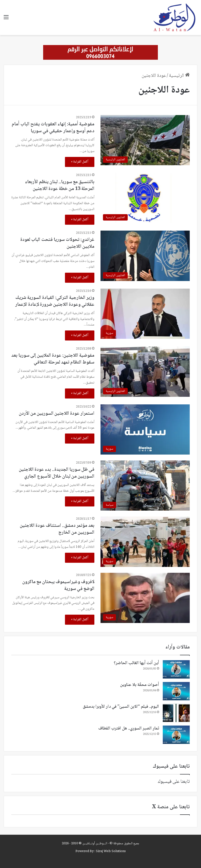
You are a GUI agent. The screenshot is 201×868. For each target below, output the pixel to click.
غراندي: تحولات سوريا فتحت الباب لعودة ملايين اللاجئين (57, 243)
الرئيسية (179, 76)
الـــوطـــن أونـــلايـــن (95, 844)
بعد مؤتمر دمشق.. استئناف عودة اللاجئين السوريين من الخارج (57, 529)
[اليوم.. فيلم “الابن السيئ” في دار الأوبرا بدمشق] (176, 713)
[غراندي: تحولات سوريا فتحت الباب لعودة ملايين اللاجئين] (145, 256)
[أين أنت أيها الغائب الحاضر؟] (176, 669)
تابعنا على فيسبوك (174, 782)
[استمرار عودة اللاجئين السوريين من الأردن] (145, 429)
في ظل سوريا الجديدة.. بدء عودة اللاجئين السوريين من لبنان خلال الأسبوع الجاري (57, 473)
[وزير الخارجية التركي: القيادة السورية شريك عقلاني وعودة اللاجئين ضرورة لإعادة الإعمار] (145, 314)
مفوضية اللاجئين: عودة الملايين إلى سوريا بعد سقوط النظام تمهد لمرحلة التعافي (53, 359)
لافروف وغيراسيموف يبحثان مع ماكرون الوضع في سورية (58, 586)
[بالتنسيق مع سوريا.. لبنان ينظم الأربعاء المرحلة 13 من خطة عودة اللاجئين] (145, 198)
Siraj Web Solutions (111, 851)
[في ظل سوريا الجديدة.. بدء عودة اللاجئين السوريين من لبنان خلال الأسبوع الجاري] (145, 486)
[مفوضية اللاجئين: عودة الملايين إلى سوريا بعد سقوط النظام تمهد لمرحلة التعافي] (145, 371)
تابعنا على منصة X (171, 807)
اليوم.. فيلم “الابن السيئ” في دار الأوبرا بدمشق (121, 707)
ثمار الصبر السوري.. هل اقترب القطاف (129, 728)
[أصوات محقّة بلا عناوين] (176, 691)
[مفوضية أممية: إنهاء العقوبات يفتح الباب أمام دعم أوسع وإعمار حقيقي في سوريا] (145, 140)
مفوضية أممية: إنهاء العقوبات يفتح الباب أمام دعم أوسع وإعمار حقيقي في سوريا (53, 128)
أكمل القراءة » (80, 162)
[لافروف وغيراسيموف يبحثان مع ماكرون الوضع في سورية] (145, 598)
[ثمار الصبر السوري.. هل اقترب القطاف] (176, 735)
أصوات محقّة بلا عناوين (140, 685)
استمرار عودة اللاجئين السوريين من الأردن (57, 414)
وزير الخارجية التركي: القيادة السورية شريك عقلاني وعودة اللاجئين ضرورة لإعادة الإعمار (55, 301)
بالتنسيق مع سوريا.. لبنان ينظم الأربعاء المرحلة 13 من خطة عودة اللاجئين (60, 186)
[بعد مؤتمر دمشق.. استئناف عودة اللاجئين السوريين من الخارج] (145, 542)
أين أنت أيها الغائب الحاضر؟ (136, 663)
